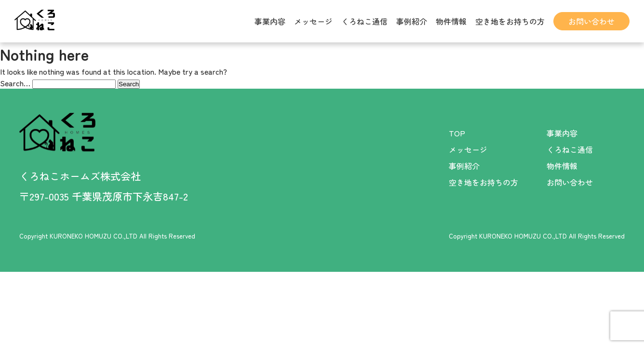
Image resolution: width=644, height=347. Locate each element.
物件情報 (451, 21)
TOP (457, 133)
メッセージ (313, 21)
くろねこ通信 (364, 21)
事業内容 (270, 21)
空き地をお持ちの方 (510, 21)
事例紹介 (412, 21)
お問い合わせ (591, 21)
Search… (15, 83)
